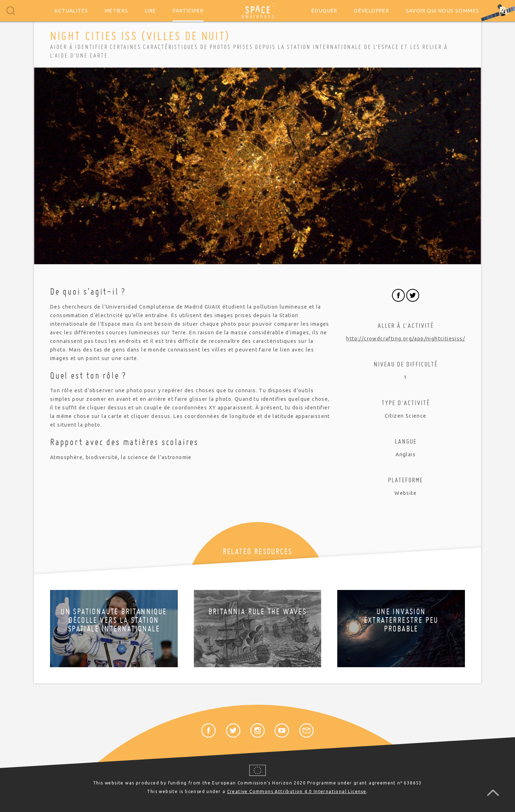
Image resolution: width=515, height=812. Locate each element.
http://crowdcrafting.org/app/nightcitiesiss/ (406, 339)
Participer (188, 11)
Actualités (71, 11)
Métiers (117, 11)
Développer (372, 11)
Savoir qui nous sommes (443, 11)
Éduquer (325, 11)
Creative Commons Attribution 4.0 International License (297, 791)
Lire (151, 11)
